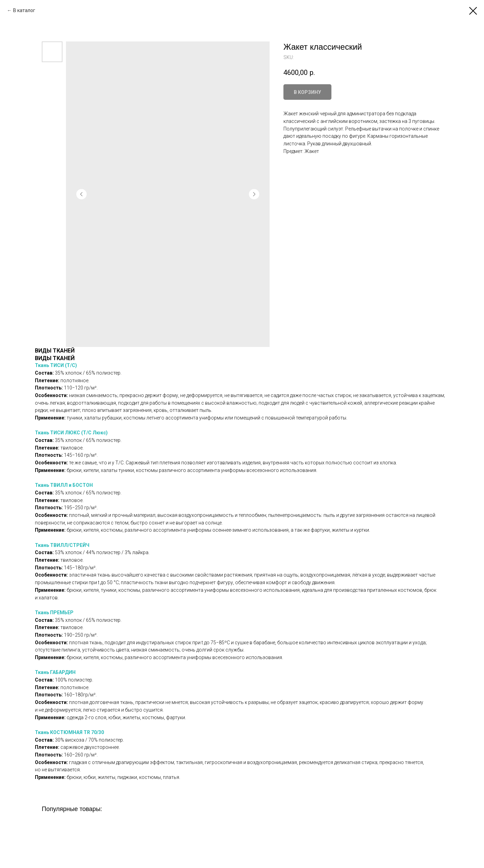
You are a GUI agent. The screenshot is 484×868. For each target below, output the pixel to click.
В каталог (24, 10)
